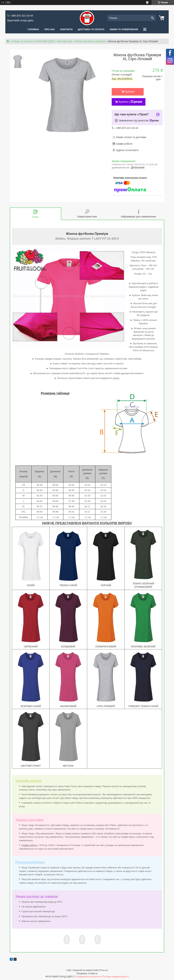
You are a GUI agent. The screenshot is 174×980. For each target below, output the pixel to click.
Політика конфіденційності (116, 977)
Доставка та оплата (91, 29)
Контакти (66, 29)
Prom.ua (104, 970)
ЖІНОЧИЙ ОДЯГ (45, 41)
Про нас (50, 29)
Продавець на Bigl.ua (87, 973)
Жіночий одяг (65, 41)
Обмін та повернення (124, 29)
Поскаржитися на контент (88, 977)
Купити (130, 92)
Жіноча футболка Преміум (90, 41)
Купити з (130, 102)
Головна (33, 29)
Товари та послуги (22, 41)
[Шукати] (152, 18)
